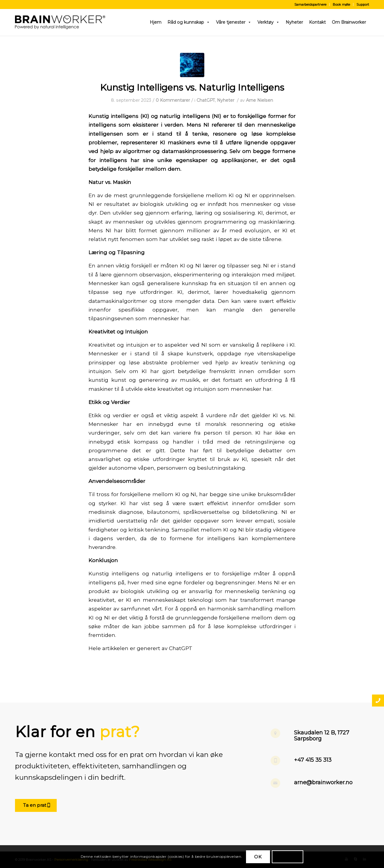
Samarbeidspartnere (310, 5)
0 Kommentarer (173, 100)
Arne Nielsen (259, 100)
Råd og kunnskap (189, 22)
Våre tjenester (234, 22)
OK (258, 857)
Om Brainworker (349, 22)
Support (363, 5)
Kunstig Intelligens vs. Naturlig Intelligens (192, 87)
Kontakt (317, 22)
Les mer (288, 857)
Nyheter (294, 22)
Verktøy (268, 22)
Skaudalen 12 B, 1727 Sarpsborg (322, 736)
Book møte (341, 5)
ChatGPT (206, 100)
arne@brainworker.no (323, 782)
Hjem (156, 22)
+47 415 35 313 (313, 760)
